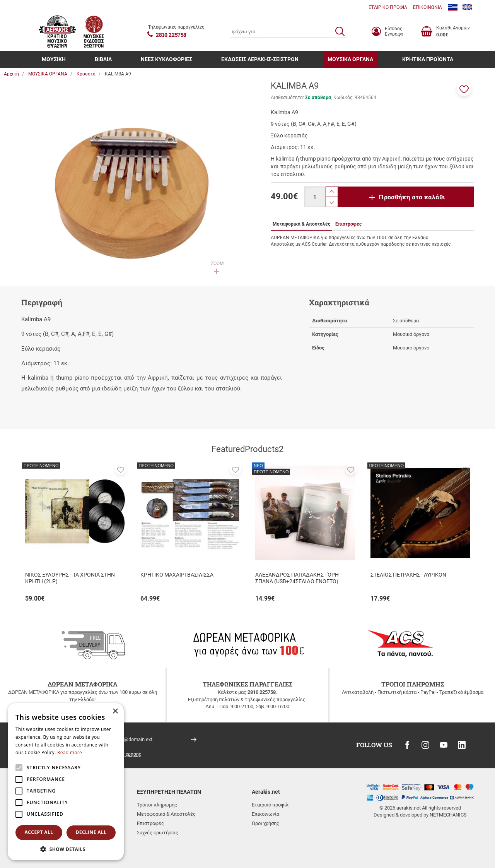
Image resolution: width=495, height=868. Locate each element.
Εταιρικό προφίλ (270, 805)
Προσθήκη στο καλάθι (412, 197)
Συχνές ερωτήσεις (158, 833)
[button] (464, 89)
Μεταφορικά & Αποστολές (166, 814)
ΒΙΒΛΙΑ (103, 59)
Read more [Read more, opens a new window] (70, 752)
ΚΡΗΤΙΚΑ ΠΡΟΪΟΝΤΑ (428, 59)
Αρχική (11, 74)
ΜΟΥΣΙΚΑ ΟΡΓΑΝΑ (350, 59)
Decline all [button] (91, 832)
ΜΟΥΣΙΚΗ (54, 59)
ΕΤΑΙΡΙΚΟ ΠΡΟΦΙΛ (388, 7)
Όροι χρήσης (265, 823)
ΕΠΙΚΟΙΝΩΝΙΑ (428, 7)
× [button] (115, 711)
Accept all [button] (39, 832)
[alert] (66, 782)
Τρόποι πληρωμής (157, 805)
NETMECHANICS (448, 815)
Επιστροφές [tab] (348, 224)
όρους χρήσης (126, 754)
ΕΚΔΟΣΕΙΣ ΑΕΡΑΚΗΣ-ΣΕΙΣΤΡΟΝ (260, 59)
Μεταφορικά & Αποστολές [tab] (301, 224)
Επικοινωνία (265, 814)
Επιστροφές (150, 823)
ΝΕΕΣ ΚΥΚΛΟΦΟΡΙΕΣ (166, 59)
